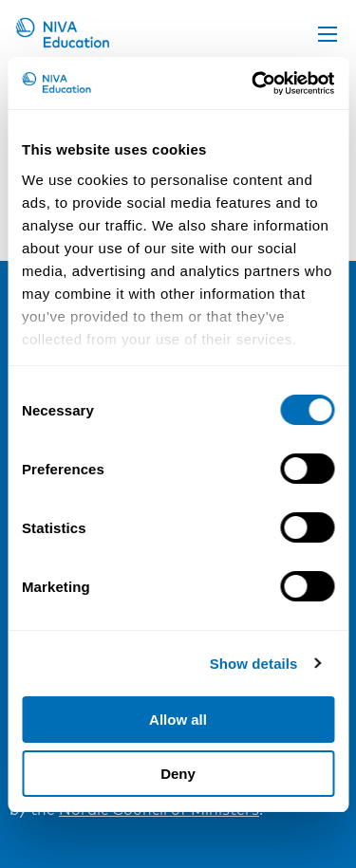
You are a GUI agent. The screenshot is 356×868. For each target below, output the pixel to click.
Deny (178, 774)
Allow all (178, 720)
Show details (254, 664)
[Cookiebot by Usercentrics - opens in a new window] (253, 83)
